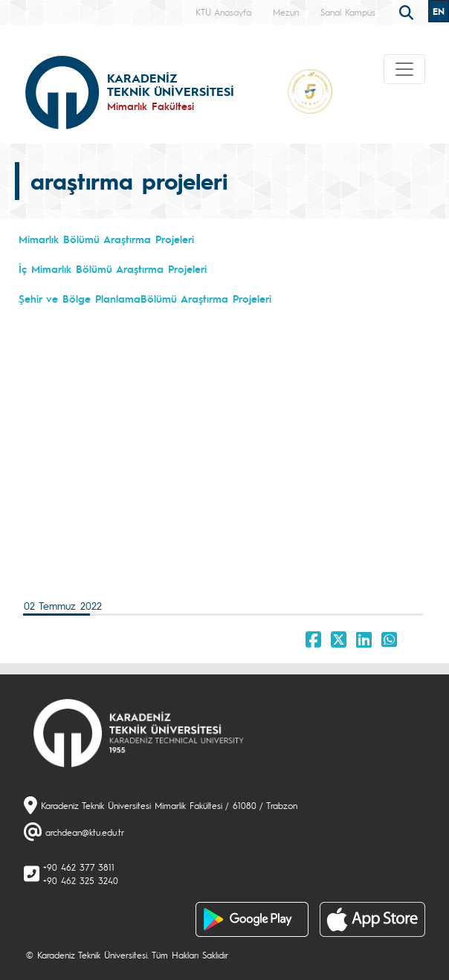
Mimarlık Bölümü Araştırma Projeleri (106, 239)
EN (439, 11)
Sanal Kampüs (348, 12)
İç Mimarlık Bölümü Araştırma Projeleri (113, 268)
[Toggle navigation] (404, 69)
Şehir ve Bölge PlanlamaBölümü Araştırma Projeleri (145, 298)
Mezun (286, 12)
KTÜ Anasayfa (223, 12)
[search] (408, 11)
